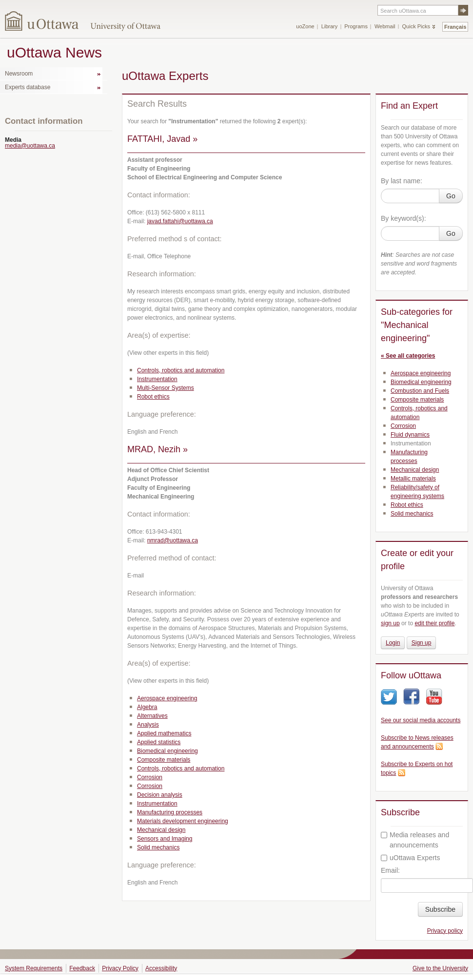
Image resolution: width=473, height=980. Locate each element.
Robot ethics (153, 397)
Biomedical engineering (168, 751)
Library (330, 26)
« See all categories (408, 356)
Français (455, 27)
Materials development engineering (183, 821)
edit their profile (434, 623)
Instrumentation (157, 379)
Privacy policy (445, 931)
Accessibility (161, 968)
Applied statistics (159, 742)
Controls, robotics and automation (181, 370)
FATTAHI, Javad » (162, 139)
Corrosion (150, 777)
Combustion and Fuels (420, 391)
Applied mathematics (164, 733)
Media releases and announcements (415, 840)
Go (451, 196)
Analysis (148, 725)
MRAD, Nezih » (158, 449)
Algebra (147, 707)
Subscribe (440, 909)
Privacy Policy (120, 968)
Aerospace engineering (167, 698)
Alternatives (152, 716)
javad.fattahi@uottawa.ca (180, 221)
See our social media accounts (421, 720)
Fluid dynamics (410, 435)
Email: (390, 870)
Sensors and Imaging (165, 839)
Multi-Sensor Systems (166, 388)
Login (393, 643)
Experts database (28, 87)
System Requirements (34, 968)
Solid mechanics (158, 847)
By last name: (402, 181)
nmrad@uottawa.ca (173, 540)
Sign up (422, 643)
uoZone (305, 26)
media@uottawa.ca (30, 146)
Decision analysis (160, 795)
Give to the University (440, 968)
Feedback (82, 968)
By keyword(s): (404, 218)
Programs (356, 26)
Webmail (385, 26)
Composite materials (164, 760)
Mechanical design (161, 830)
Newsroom (19, 74)
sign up (390, 623)
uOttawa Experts (411, 858)
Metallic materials (413, 479)
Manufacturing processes (170, 812)
